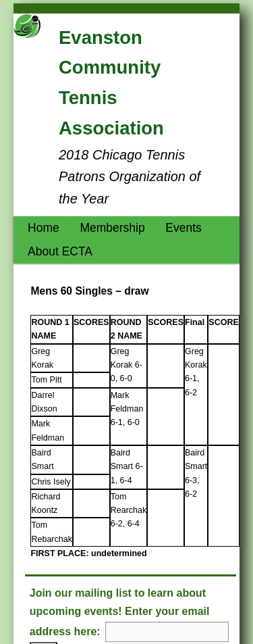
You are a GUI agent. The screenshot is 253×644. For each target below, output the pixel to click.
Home (44, 228)
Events (184, 228)
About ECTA (60, 251)
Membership (112, 228)
